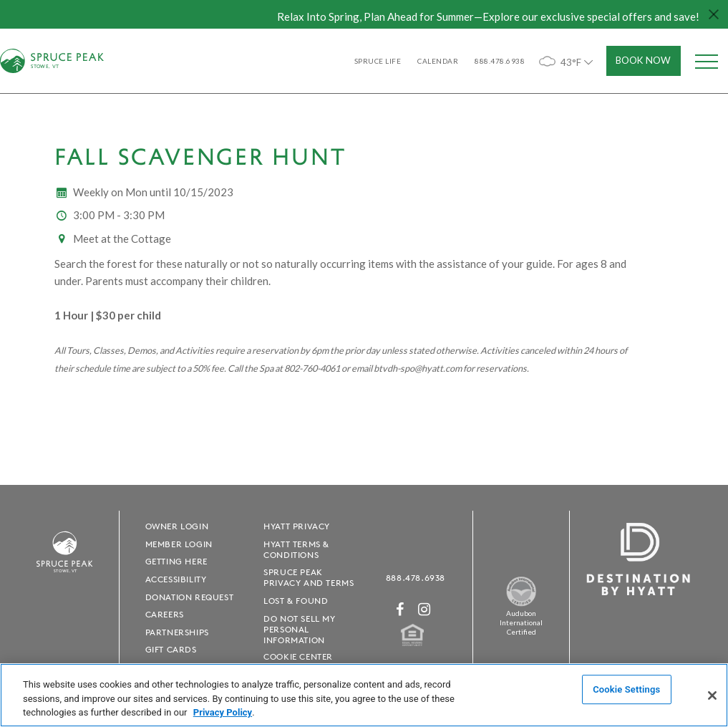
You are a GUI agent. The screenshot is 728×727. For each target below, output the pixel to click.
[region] (364, 695)
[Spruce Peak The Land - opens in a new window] (521, 603)
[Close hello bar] (714, 14)
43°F (567, 61)
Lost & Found (296, 601)
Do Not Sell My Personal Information (299, 629)
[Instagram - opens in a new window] (424, 609)
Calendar (438, 61)
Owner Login (177, 526)
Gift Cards (171, 649)
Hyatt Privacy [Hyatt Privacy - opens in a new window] (297, 526)
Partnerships (177, 632)
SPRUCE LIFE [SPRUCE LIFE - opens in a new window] (378, 61)
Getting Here (176, 561)
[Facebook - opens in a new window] (400, 609)
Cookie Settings (626, 689)
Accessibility (176, 579)
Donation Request (190, 597)
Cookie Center (298, 656)
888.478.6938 (416, 578)
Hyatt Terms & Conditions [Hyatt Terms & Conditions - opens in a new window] (296, 549)
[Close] (712, 695)
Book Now (643, 60)
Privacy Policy (223, 712)
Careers (165, 614)
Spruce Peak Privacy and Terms (309, 577)
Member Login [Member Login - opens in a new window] (179, 544)
